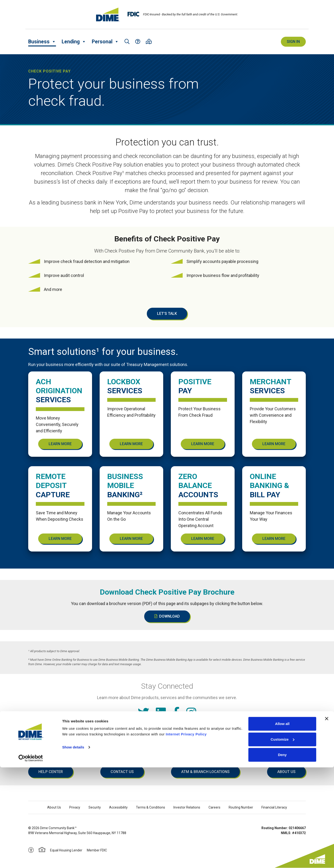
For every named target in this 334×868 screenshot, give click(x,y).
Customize (283, 840)
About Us (286, 772)
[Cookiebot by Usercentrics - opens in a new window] (31, 859)
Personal (105, 42)
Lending (74, 42)
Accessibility (118, 807)
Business (42, 42)
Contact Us (122, 772)
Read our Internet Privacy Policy (167, 731)
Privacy (75, 807)
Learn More (60, 444)
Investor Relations (187, 807)
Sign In (293, 42)
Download (167, 616)
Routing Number (241, 807)
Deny (282, 855)
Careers (214, 807)
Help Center (51, 772)
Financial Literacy (274, 807)
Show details (73, 848)
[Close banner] (327, 819)
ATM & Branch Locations (205, 772)
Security (95, 807)
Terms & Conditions (151, 807)
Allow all (282, 824)
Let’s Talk (167, 314)
